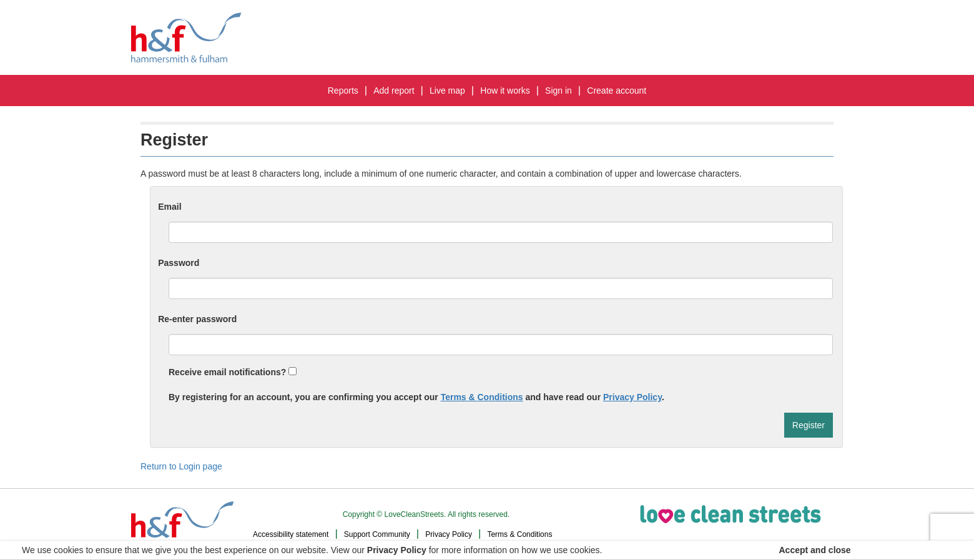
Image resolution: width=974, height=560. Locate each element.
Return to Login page (181, 466)
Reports (343, 91)
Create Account (617, 91)
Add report (394, 91)
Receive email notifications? (233, 372)
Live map (447, 91)
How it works (505, 91)
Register (809, 425)
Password (179, 263)
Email (170, 207)
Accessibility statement (291, 534)
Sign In (558, 91)
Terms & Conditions (482, 397)
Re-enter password (197, 319)
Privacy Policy (632, 397)
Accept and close (815, 550)
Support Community (377, 534)
